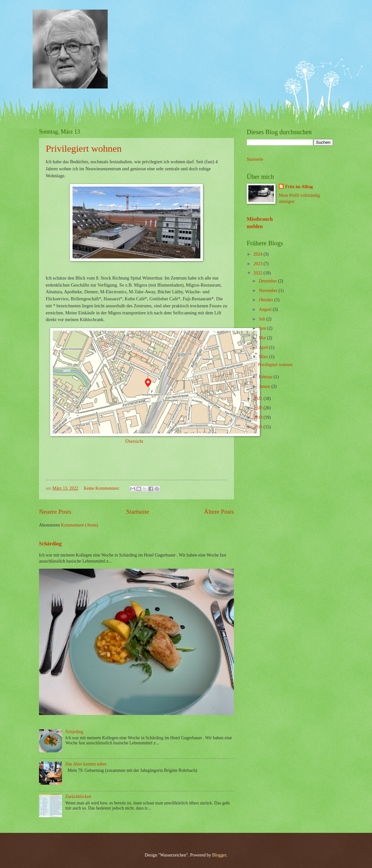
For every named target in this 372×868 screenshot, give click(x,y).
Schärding (50, 544)
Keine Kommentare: (102, 488)
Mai (263, 338)
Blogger (219, 855)
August (266, 309)
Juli (263, 319)
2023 (258, 264)
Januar (265, 386)
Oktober (267, 300)
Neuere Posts (55, 512)
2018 (258, 427)
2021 (258, 399)
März (264, 357)
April (264, 347)
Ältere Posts (219, 512)
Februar (266, 377)
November (269, 291)
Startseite (138, 512)
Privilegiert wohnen (84, 148)
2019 (258, 417)
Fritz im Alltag (299, 187)
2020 (258, 408)
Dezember (268, 281)
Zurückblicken (78, 797)
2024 (258, 254)
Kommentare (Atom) (80, 525)
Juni (263, 328)
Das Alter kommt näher (86, 764)
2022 (258, 273)
